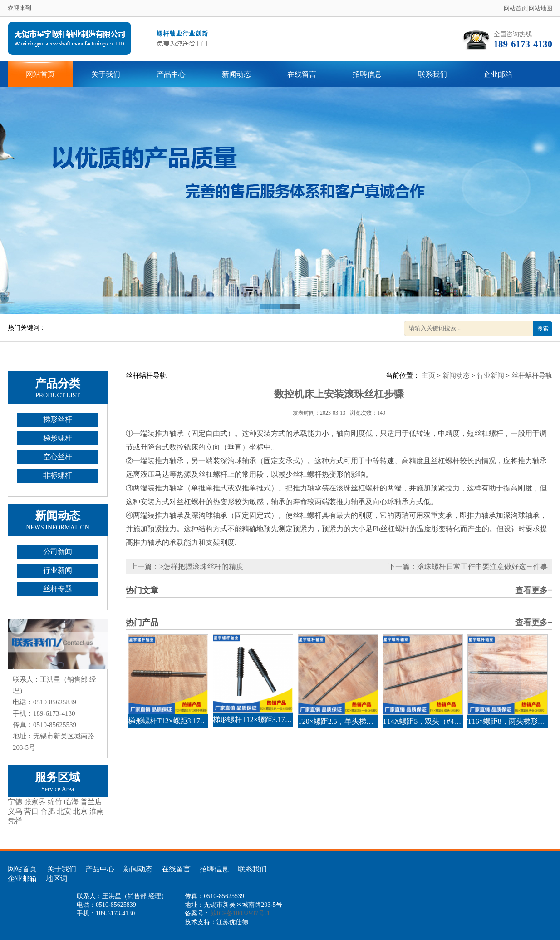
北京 (80, 811)
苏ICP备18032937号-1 (240, 913)
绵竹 (55, 802)
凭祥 (15, 821)
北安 (64, 811)
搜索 (543, 329)
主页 (428, 376)
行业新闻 (58, 570)
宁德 (15, 802)
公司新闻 (58, 552)
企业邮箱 (498, 74)
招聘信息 (367, 74)
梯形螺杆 (58, 438)
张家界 (35, 802)
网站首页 (516, 8)
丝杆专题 (58, 589)
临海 (71, 802)
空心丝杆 (58, 457)
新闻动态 (236, 74)
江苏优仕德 (232, 922)
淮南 (97, 811)
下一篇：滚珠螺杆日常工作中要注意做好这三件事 (468, 566)
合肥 (48, 811)
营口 (31, 811)
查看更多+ (534, 590)
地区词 (57, 878)
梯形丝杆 (58, 419)
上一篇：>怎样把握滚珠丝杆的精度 (187, 566)
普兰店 (91, 802)
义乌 (15, 811)
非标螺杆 (58, 475)
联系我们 (432, 74)
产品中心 (171, 74)
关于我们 (106, 74)
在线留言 (302, 74)
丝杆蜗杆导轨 (532, 376)
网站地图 (540, 8)
